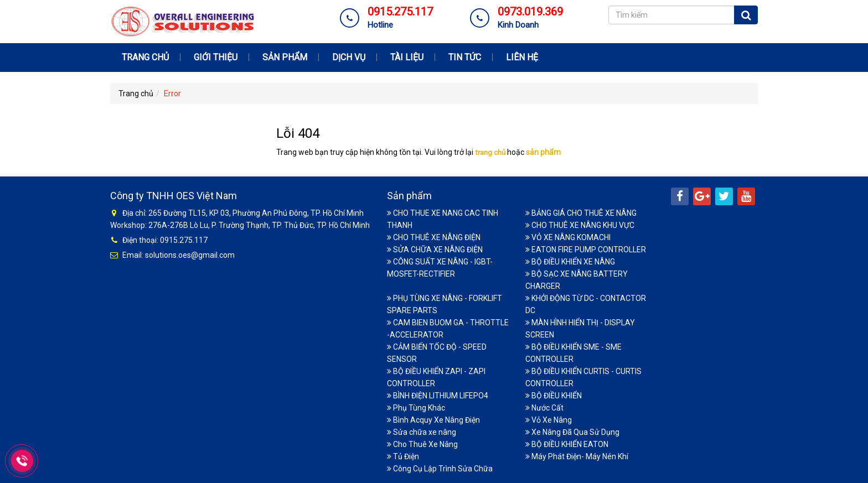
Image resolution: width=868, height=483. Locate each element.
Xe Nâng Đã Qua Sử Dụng (572, 431)
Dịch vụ (349, 57)
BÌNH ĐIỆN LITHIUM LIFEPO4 (438, 394)
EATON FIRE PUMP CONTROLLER (586, 248)
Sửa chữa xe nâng (422, 431)
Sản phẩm (285, 57)
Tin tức (465, 57)
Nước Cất (544, 407)
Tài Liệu (407, 57)
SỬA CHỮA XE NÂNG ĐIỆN (435, 248)
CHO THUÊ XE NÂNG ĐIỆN (434, 236)
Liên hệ (522, 57)
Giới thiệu (216, 57)
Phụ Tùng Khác (416, 407)
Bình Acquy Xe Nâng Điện (433, 419)
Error (172, 94)
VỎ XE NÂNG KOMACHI (568, 236)
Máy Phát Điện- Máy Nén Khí (577, 455)
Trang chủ (145, 57)
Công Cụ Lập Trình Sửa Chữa (440, 468)
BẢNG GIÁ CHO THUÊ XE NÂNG (581, 212)
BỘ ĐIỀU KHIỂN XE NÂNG (570, 261)
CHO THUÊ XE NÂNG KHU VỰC (580, 224)
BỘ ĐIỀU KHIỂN (554, 394)
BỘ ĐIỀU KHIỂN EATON (567, 443)
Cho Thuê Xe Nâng (422, 443)
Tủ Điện (403, 455)
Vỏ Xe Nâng (549, 419)
